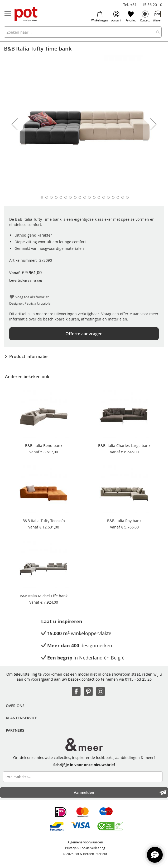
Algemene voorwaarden (85, 842)
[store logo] (26, 14)
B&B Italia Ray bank (124, 521)
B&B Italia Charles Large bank (124, 446)
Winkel (157, 16)
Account (116, 16)
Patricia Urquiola (37, 303)
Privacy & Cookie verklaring (85, 848)
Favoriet (131, 16)
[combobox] (83, 32)
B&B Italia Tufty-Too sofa (44, 521)
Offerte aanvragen (84, 334)
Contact (145, 16)
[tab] (84, 356)
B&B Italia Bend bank (44, 446)
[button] (15, 124)
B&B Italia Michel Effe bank (44, 596)
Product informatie (28, 356)
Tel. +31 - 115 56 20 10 (143, 5)
